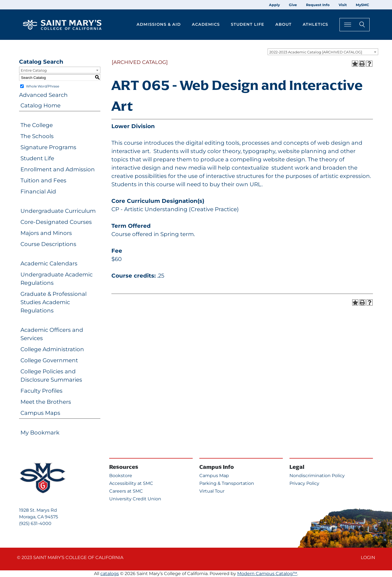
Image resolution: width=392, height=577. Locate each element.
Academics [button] (206, 24)
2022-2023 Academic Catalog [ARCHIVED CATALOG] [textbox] (316, 52)
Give (293, 5)
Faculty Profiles (41, 391)
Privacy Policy (304, 483)
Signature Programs (48, 147)
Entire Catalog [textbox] (34, 70)
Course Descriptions (48, 244)
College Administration (52, 349)
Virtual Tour (212, 491)
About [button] (283, 24)
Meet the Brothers (46, 402)
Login (368, 557)
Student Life (37, 158)
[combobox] (323, 52)
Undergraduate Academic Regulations (57, 279)
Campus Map (214, 476)
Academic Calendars (49, 263)
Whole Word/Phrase (43, 86)
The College (37, 125)
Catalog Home (40, 105)
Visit (343, 5)
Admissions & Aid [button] (159, 24)
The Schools (37, 136)
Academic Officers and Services (52, 334)
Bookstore (121, 476)
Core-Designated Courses (56, 222)
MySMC (362, 5)
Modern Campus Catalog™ (267, 574)
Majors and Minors (46, 233)
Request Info (318, 5)
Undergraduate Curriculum (58, 211)
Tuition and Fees (43, 180)
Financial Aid (38, 192)
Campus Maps (40, 413)
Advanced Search (43, 95)
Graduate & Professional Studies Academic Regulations (53, 302)
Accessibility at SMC (131, 483)
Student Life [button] (248, 24)
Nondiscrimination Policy (317, 476)
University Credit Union (135, 499)
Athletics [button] (315, 24)
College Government (49, 360)
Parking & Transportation (227, 483)
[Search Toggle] (355, 24)
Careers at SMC (126, 491)
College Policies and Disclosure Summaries (51, 376)
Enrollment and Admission (58, 169)
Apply (274, 5)
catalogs (110, 574)
